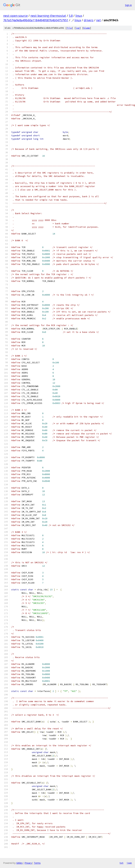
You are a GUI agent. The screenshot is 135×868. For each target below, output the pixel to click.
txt (121, 863)
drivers (89, 20)
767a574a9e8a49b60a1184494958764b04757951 (36, 20)
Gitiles (19, 863)
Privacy (28, 863)
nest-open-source (15, 16)
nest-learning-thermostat (48, 16)
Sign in (128, 5)
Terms (37, 863)
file (69, 28)
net (99, 20)
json (129, 863)
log (78, 28)
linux (79, 16)
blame (87, 28)
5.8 (71, 16)
